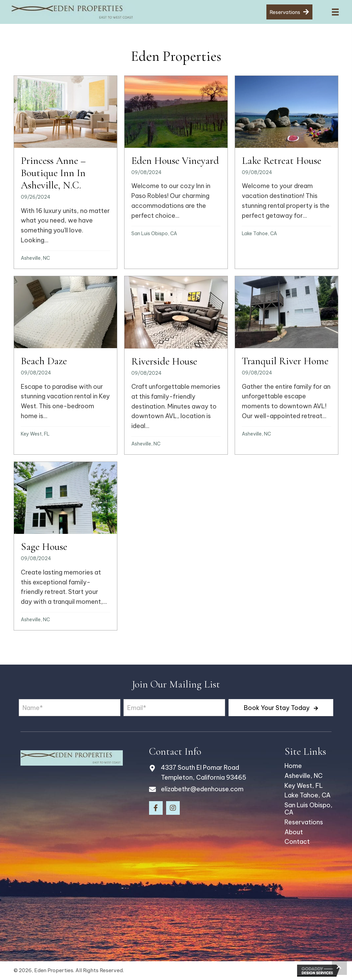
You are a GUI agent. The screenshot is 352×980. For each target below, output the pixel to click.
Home (293, 766)
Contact (297, 842)
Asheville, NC (35, 258)
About (294, 832)
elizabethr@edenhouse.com (202, 789)
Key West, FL (35, 434)
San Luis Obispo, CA (154, 233)
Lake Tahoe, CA (259, 233)
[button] (281, 708)
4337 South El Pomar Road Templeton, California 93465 (204, 772)
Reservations (304, 822)
